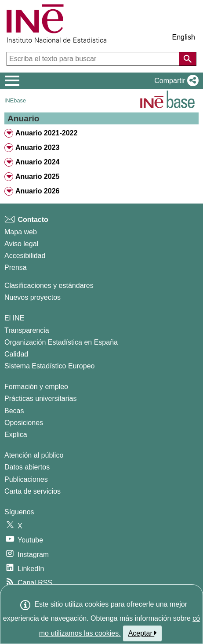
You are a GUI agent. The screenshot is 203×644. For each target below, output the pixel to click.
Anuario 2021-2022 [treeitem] (46, 133)
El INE (14, 318)
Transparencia (27, 330)
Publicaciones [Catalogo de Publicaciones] (26, 479)
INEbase (15, 100)
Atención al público (34, 455)
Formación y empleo (36, 387)
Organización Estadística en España (61, 342)
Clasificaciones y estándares (49, 286)
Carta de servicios (33, 491)
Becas (14, 411)
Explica (16, 435)
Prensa (16, 267)
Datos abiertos (27, 467)
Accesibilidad (25, 256)
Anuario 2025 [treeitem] (37, 176)
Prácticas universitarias (41, 398)
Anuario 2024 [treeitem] (37, 162)
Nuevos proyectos (33, 297)
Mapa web (21, 232)
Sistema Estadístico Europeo (49, 366)
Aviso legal (21, 244)
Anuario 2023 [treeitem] (37, 147)
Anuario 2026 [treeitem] (37, 191)
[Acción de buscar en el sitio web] (188, 59)
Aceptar (143, 633)
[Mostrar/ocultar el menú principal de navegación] (13, 81)
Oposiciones (24, 423)
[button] (175, 81)
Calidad (16, 354)
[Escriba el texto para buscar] (94, 59)
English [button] (184, 37)
